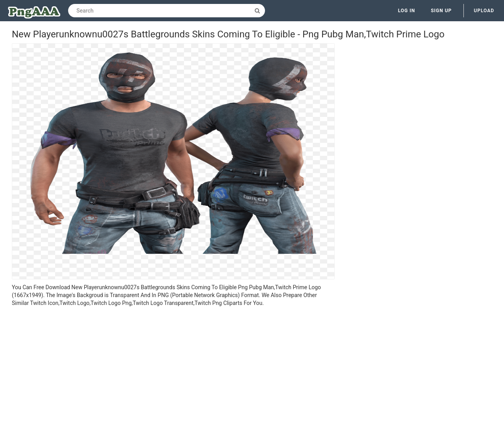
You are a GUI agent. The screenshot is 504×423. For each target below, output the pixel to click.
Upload (484, 11)
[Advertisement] (173, 366)
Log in (407, 11)
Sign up (441, 11)
